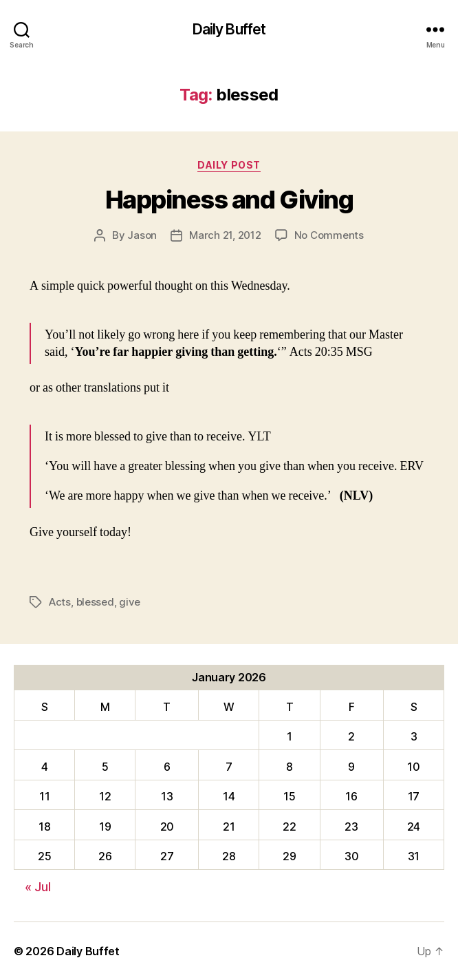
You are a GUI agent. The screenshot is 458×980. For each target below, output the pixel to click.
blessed (95, 602)
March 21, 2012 (225, 235)
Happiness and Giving (229, 200)
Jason (142, 235)
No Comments (329, 235)
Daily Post (229, 165)
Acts (60, 602)
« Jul (38, 887)
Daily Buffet (229, 29)
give (130, 602)
